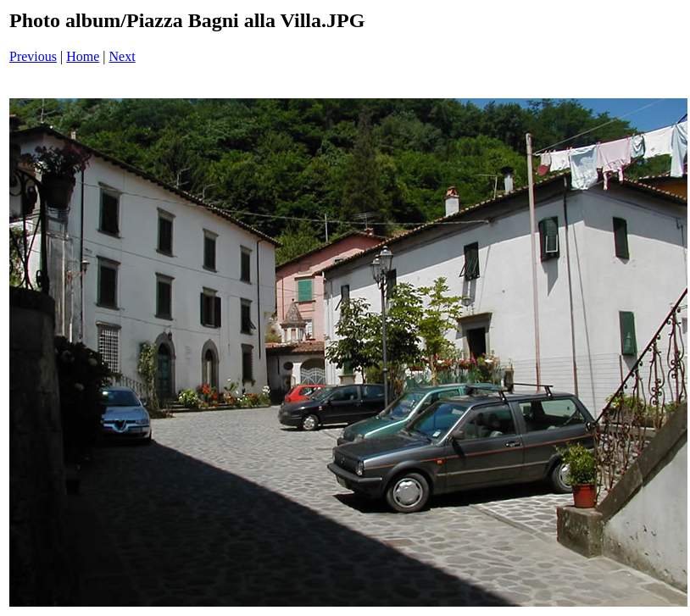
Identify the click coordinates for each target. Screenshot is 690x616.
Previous (33, 56)
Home (83, 56)
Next (122, 56)
